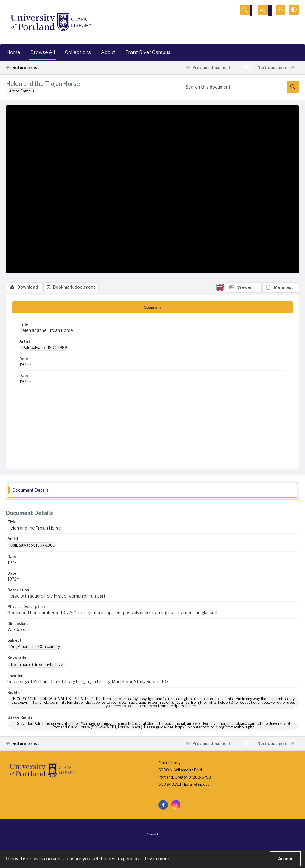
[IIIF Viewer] (244, 109)
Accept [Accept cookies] (285, 859)
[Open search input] (248, 10)
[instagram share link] (176, 806)
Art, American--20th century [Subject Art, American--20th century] (35, 648)
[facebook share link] (163, 806)
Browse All (43, 52)
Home (13, 52)
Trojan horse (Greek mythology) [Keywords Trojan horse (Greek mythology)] (37, 665)
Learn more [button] (157, 859)
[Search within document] (293, 87)
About (108, 52)
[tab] (152, 309)
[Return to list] (46, 67)
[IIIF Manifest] (280, 109)
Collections (78, 52)
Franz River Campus (148, 52)
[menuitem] (152, 835)
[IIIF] (220, 109)
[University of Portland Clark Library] (51, 22)
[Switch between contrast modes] (293, 10)
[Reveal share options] (263, 10)
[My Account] (278, 10)
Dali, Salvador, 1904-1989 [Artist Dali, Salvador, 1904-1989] (45, 349)
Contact (152, 835)
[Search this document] (235, 87)
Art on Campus (22, 91)
